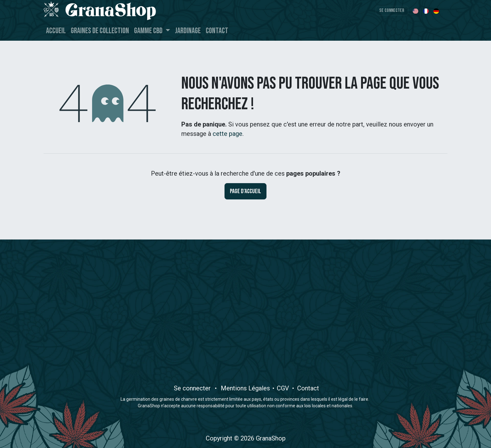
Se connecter (392, 10)
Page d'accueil (246, 191)
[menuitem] (416, 11)
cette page (227, 134)
